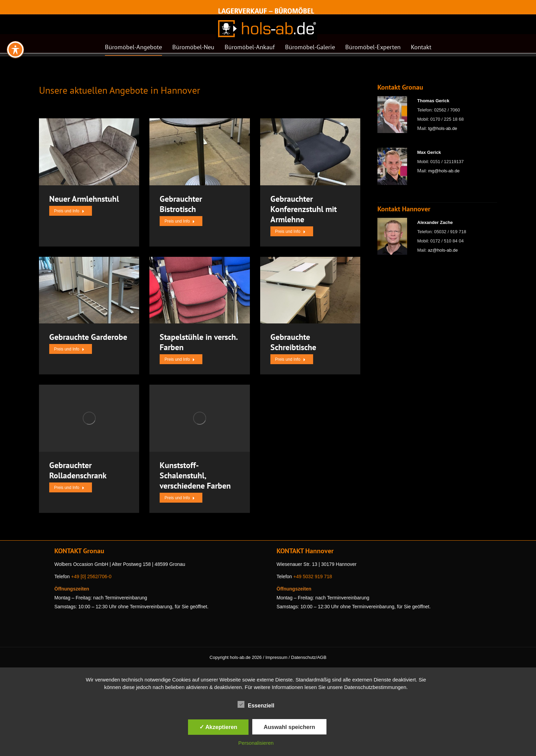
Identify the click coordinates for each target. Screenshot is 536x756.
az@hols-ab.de (443, 250)
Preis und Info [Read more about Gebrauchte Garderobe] (69, 349)
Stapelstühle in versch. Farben (198, 342)
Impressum (276, 657)
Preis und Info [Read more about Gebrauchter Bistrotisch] (180, 221)
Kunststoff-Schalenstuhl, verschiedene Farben (195, 475)
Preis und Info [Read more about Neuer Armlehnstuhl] (69, 211)
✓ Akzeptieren (218, 727)
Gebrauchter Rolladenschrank (78, 470)
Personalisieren (256, 743)
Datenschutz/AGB (309, 657)
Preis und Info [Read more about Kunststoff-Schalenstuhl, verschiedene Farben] (180, 498)
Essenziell (256, 704)
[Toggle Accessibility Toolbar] (15, 31)
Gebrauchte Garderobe (88, 337)
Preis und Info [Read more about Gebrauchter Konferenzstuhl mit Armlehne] (290, 231)
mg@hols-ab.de (444, 171)
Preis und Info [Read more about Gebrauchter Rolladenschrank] (69, 488)
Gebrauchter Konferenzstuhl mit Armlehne (304, 209)
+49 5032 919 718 (313, 576)
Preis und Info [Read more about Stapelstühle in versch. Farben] (180, 359)
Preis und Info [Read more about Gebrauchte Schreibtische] (290, 359)
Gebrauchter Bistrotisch (181, 204)
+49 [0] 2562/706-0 (91, 576)
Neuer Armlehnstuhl (84, 199)
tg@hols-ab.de (443, 128)
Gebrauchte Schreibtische (293, 342)
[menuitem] (133, 49)
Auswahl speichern (289, 727)
